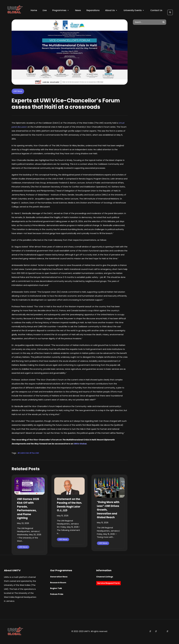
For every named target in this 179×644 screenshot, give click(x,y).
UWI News (18, 92)
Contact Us (157, 11)
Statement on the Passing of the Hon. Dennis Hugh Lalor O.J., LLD (69, 505)
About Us (111, 11)
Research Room (58, 583)
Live (45, 11)
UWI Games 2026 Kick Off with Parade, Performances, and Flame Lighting (28, 509)
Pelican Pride (57, 595)
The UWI (35, 454)
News (78, 11)
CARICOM (24, 454)
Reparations (93, 11)
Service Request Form (108, 584)
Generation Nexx (59, 577)
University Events (134, 11)
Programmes (61, 11)
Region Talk (56, 589)
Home (34, 11)
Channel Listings (105, 577)
